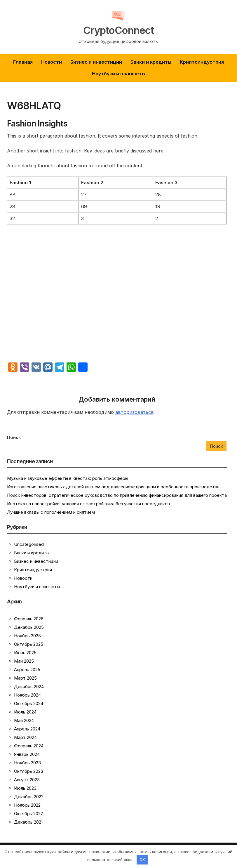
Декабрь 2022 (29, 797)
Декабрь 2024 (29, 686)
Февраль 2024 (29, 746)
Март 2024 (25, 737)
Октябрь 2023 (29, 771)
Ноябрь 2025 (27, 636)
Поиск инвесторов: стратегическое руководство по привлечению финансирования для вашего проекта (117, 495)
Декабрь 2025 (29, 627)
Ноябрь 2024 (27, 695)
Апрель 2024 (27, 729)
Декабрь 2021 (28, 822)
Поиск (14, 437)
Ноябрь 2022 (27, 805)
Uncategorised (29, 544)
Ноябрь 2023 (27, 763)
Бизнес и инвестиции (96, 62)
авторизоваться (134, 412)
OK (142, 860)
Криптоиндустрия (202, 62)
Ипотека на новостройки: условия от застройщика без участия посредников (88, 504)
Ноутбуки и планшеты (119, 74)
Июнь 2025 (25, 653)
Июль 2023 (25, 788)
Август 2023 (27, 780)
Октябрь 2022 (28, 814)
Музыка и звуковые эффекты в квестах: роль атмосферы (68, 478)
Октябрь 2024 (29, 703)
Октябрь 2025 (29, 644)
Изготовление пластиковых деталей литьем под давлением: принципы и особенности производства (113, 487)
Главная (23, 62)
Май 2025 (24, 661)
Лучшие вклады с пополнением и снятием (51, 512)
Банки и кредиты (151, 62)
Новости (52, 62)
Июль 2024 (25, 712)
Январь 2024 (27, 754)
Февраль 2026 (29, 619)
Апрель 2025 (27, 670)
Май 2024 (24, 720)
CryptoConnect (119, 30)
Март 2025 (25, 678)
